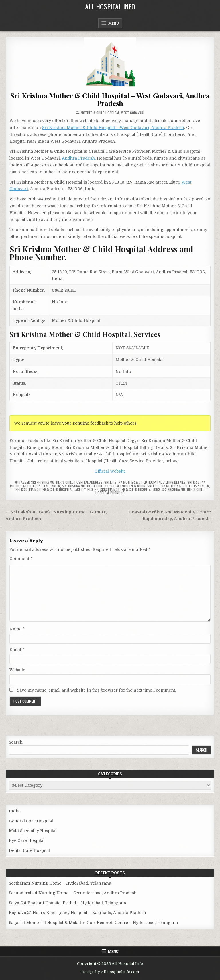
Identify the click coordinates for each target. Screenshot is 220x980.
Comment (21, 559)
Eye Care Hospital (27, 840)
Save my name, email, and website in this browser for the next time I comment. (97, 690)
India (14, 811)
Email (17, 650)
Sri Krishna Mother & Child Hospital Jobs (127, 489)
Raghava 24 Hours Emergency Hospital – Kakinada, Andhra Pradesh (77, 913)
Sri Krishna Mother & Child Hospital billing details (145, 482)
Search (16, 742)
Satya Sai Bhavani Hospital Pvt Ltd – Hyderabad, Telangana (67, 903)
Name (17, 629)
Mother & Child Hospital (100, 113)
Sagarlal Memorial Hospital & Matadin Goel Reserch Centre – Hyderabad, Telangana (93, 923)
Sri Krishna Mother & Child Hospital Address (67, 482)
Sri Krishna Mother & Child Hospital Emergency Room (104, 486)
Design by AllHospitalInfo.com (110, 972)
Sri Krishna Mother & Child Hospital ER (178, 486)
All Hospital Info (110, 6)
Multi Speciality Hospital (33, 831)
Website (17, 670)
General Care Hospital (31, 821)
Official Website (110, 471)
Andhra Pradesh (78, 158)
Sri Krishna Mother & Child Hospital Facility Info (54, 489)
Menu (114, 23)
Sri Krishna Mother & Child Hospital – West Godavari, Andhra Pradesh (110, 99)
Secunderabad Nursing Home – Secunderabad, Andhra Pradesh (73, 893)
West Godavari (133, 113)
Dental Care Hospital (29, 850)
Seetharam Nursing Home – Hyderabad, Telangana (60, 883)
